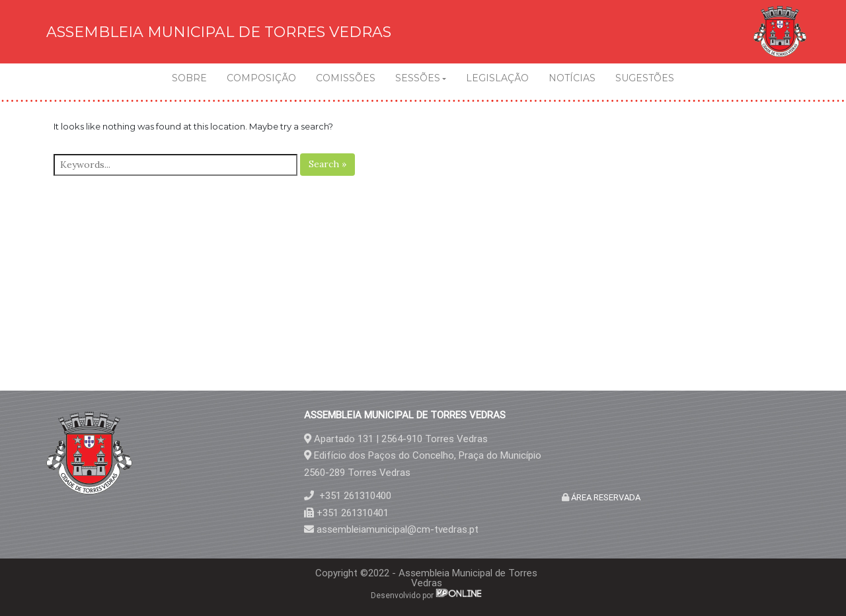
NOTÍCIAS (572, 78)
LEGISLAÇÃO (497, 78)
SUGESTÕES (645, 78)
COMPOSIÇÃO (261, 78)
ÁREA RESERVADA (605, 497)
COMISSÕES (346, 78)
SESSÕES (418, 78)
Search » (327, 164)
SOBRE (189, 78)
